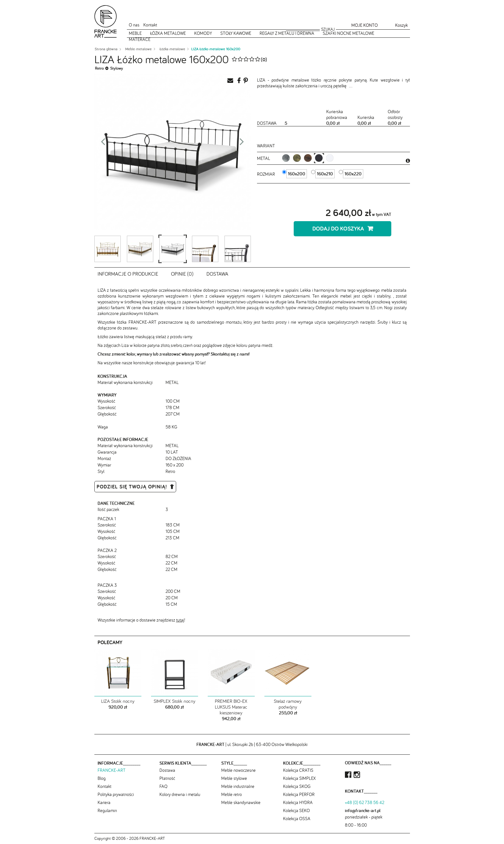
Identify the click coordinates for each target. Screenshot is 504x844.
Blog (102, 778)
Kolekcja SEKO (296, 810)
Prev (103, 143)
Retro (99, 68)
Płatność (167, 778)
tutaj (180, 620)
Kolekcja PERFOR (299, 794)
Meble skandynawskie (241, 802)
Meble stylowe (234, 778)
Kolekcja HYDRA (298, 802)
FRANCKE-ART (112, 770)
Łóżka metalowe (168, 33)
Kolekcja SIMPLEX (299, 778)
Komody (203, 33)
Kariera (104, 802)
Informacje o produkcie (128, 274)
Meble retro (232, 794)
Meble (135, 33)
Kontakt (150, 25)
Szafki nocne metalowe (348, 33)
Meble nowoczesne (238, 770)
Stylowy (117, 68)
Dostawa (217, 274)
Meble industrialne (238, 786)
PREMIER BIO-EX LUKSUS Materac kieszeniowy (231, 707)
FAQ (163, 786)
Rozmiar (267, 174)
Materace (140, 39)
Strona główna (106, 49)
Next (242, 143)
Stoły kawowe (236, 33)
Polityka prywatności (116, 794)
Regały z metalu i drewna (287, 33)
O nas (134, 25)
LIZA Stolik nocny (118, 701)
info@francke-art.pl (363, 810)
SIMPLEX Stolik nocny (175, 701)
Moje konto (365, 25)
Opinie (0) (182, 274)
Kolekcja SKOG (297, 786)
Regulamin (107, 810)
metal (264, 158)
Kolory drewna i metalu (180, 794)
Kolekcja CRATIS (298, 770)
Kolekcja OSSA (297, 819)
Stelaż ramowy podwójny (288, 704)
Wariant (266, 146)
